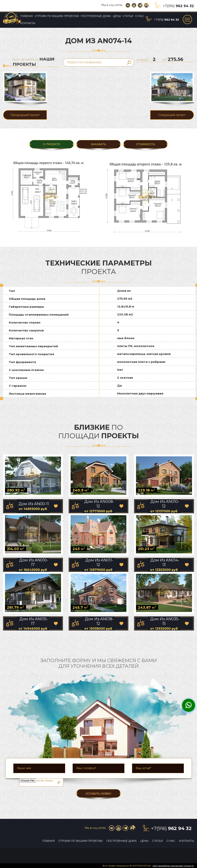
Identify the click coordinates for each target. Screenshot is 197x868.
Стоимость (145, 144)
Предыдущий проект (25, 115)
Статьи (128, 16)
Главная (27, 16)
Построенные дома (96, 16)
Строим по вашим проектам (57, 16)
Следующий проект (172, 115)
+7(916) (178, 6)
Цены (117, 16)
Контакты (28, 23)
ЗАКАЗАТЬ (98, 144)
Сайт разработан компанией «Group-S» (173, 866)
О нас (140, 16)
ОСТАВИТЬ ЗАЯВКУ (98, 794)
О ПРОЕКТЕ (52, 144)
